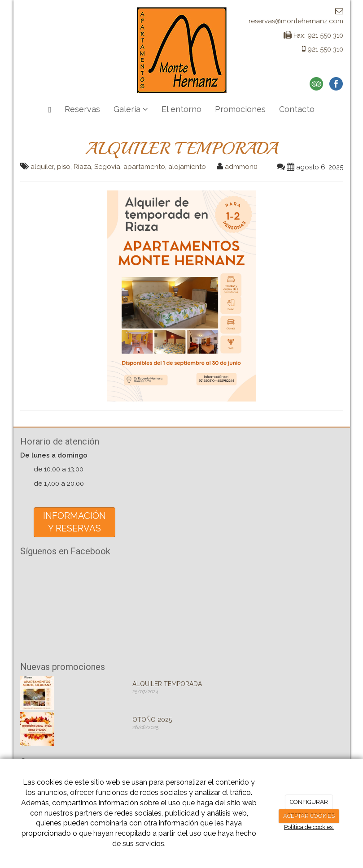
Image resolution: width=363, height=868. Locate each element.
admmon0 (241, 167)
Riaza (82, 167)
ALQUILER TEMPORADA (167, 684)
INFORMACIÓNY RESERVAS (74, 522)
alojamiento (187, 167)
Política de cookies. (309, 827)
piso (64, 167)
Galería (131, 109)
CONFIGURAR (309, 802)
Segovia (107, 167)
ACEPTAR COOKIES (309, 816)
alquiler (42, 167)
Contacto (297, 109)
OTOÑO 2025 (152, 720)
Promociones (240, 109)
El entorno (181, 109)
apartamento (144, 167)
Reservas (82, 109)
